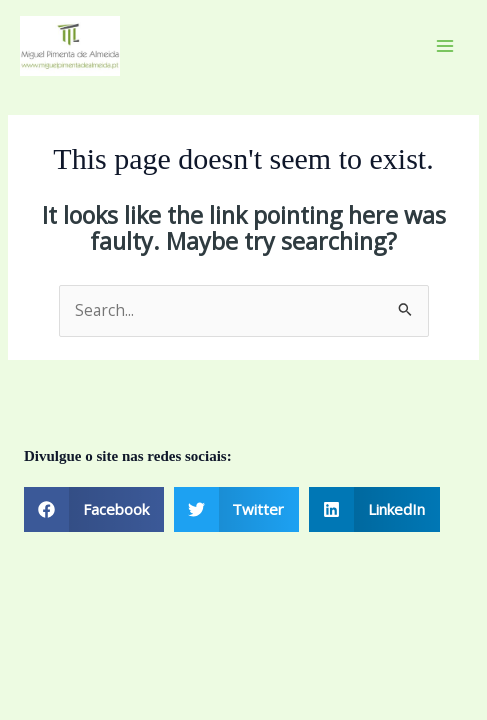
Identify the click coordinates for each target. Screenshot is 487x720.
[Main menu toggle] (445, 45)
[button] (94, 509)
